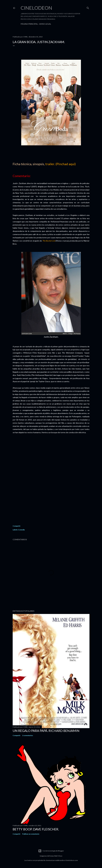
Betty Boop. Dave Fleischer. (36, 829)
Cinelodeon (36, 8)
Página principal (29, 24)
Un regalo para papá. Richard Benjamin (46, 731)
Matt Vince (58, 856)
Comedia (21, 530)
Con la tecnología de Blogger (51, 851)
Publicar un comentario (31, 834)
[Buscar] (88, 7)
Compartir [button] (17, 526)
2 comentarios (28, 735)
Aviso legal (45, 24)
